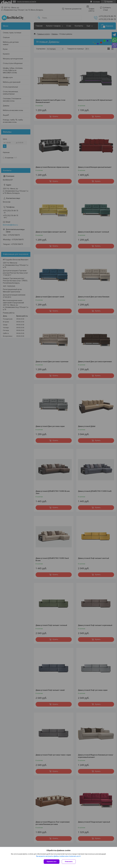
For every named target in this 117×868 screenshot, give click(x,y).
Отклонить (69, 862)
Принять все (52, 862)
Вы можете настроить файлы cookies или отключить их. (58, 856)
